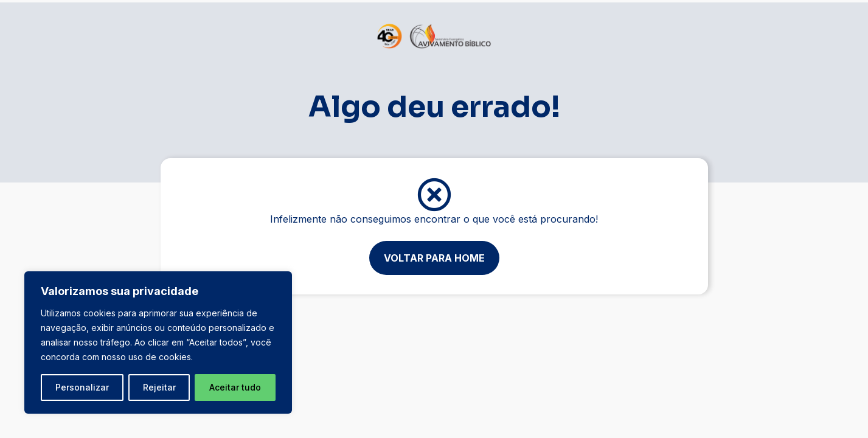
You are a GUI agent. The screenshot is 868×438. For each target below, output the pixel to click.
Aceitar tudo (235, 387)
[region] (158, 342)
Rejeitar (159, 387)
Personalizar (82, 387)
